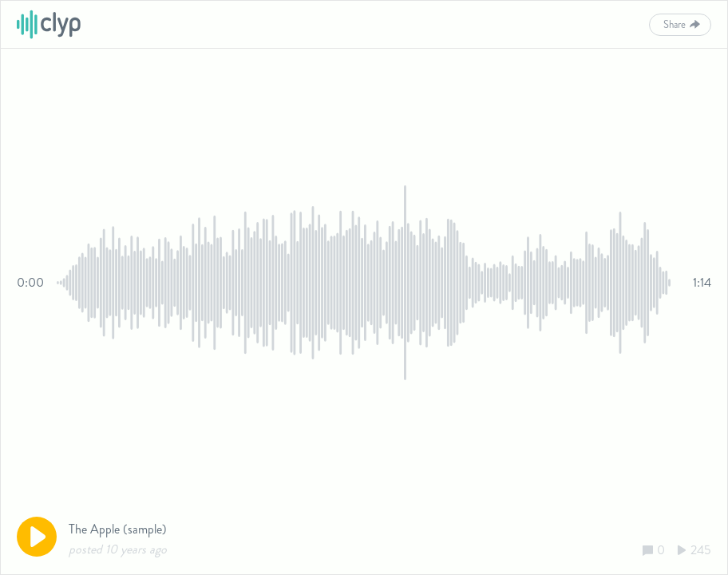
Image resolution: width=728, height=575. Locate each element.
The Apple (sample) (118, 529)
